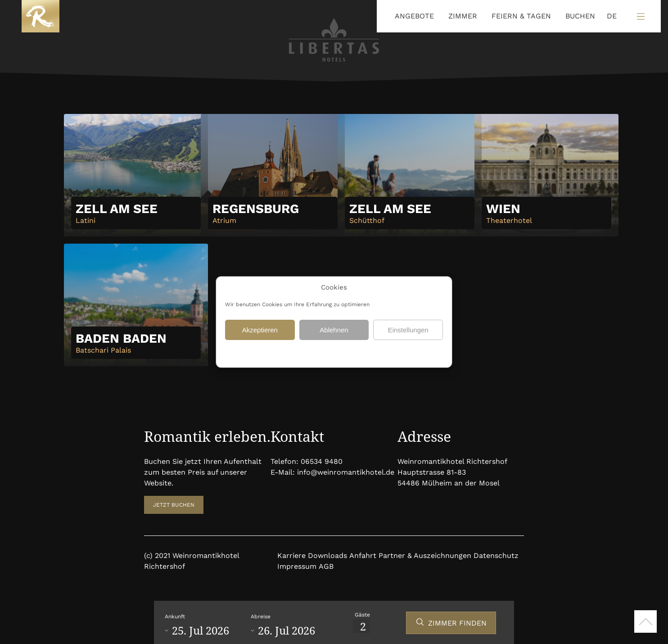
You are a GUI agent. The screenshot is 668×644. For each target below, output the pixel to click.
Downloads (327, 556)
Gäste (362, 615)
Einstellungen (408, 330)
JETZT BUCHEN (174, 505)
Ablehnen (334, 330)
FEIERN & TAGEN (521, 16)
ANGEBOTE (414, 16)
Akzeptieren (260, 330)
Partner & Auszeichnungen (425, 556)
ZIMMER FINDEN (457, 623)
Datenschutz (313, 353)
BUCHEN (580, 16)
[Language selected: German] (609, 16)
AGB (326, 566)
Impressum (297, 566)
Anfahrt (363, 556)
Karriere (291, 556)
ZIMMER (463, 16)
